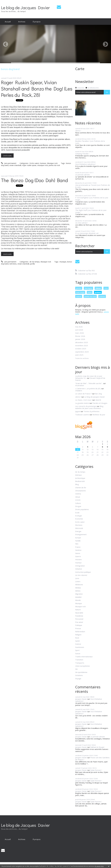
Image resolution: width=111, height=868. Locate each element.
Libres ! (78, 131)
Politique (79, 625)
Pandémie (79, 616)
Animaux (78, 475)
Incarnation (80, 385)
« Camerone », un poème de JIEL (88, 388)
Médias (78, 588)
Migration (79, 594)
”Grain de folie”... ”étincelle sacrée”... (89, 383)
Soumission (80, 647)
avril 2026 (79, 330)
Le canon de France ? (83, 394)
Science (78, 644)
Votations (79, 675)
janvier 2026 (80, 339)
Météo (78, 591)
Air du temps (35, 262)
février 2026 (80, 336)
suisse (79, 296)
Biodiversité (80, 481)
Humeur (43, 163)
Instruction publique (83, 572)
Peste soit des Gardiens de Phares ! (92, 759)
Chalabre (79, 391)
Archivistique (80, 478)
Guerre (78, 556)
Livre (77, 578)
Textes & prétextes (92, 411)
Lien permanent (9, 163)
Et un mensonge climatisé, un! (87, 233)
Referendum (80, 632)
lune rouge (80, 292)
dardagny (88, 288)
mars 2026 (80, 333)
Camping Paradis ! (82, 154)
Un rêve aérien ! (81, 223)
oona (90, 292)
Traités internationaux (84, 657)
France (78, 547)
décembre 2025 (82, 342)
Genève (78, 550)
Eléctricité (79, 528)
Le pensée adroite (82, 175)
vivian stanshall (15, 165)
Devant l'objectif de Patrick (90, 379)
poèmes (102, 296)
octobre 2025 (81, 349)
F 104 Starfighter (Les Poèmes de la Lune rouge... (92, 199)
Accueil (8, 21)
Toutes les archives (82, 358)
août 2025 (79, 355)
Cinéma (78, 494)
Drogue (78, 506)
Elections (79, 525)
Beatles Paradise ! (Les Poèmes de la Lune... (90, 142)
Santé (77, 641)
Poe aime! (79, 622)
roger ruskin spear (29, 165)
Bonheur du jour (99, 415)
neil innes (13, 264)
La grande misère (82, 403)
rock (106, 288)
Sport (77, 650)
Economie (79, 519)
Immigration (80, 566)
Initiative (79, 569)
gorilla (32, 264)
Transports (80, 663)
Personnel (79, 619)
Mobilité (78, 597)
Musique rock (52, 163)
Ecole (77, 513)
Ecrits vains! (34, 163)
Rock (77, 638)
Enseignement (81, 534)
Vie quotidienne (81, 672)
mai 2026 (79, 327)
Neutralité (79, 613)
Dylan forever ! (96, 770)
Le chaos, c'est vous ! (84, 400)
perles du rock (54, 165)
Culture (78, 503)
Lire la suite (7, 156)
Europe (78, 538)
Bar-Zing (98, 394)
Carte (80, 69)
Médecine (79, 584)
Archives (22, 21)
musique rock (43, 165)
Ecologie (79, 516)
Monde (78, 600)
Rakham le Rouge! (97, 747)
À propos (37, 21)
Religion (78, 635)
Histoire (78, 559)
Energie (78, 531)
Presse (78, 628)
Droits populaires (82, 509)
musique (63, 262)
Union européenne (82, 666)
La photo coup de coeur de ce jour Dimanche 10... (89, 377)
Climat (78, 497)
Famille (78, 541)
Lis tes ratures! (81, 575)
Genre (78, 553)
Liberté (98, 400)
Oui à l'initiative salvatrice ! (85, 164)
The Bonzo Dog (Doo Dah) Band (34, 180)
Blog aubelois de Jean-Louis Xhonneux (89, 407)
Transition (79, 660)
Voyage (78, 679)
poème (98, 292)
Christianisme (80, 491)
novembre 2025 (82, 345)
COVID (78, 500)
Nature (78, 610)
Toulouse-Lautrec (82, 415)
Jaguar (78, 411)
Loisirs (78, 581)
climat (98, 288)
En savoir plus (99, 866)
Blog (77, 484)
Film (77, 544)
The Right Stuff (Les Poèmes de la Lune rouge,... (91, 211)
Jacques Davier (81, 699)
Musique (79, 603)
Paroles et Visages (100, 403)
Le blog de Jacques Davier (25, 7)
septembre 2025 (82, 352)
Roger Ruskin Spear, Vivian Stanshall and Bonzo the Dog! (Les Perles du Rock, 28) (37, 89)
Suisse (78, 653)
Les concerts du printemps (86, 406)
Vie (76, 669)
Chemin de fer (81, 488)
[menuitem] (8, 22)
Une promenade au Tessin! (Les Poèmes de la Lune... (93, 186)
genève (79, 288)
